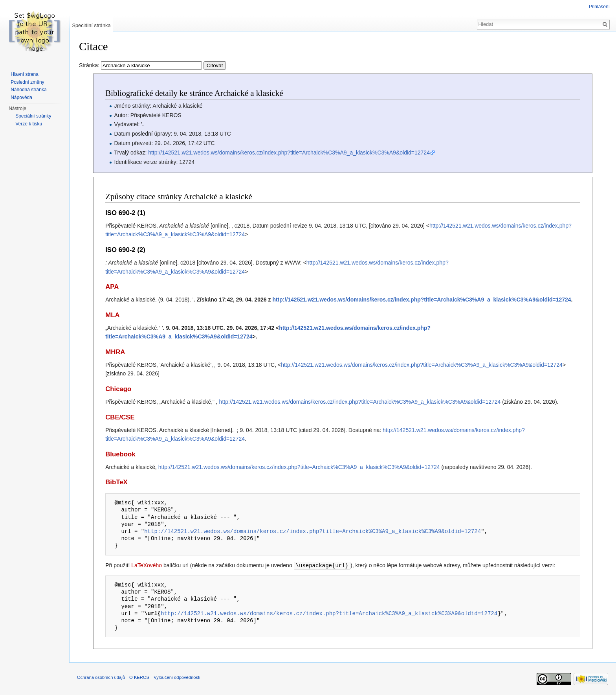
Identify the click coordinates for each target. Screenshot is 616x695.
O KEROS (139, 677)
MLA (112, 315)
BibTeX (116, 482)
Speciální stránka (91, 25)
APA (112, 287)
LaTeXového (147, 565)
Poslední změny (27, 82)
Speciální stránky (33, 116)
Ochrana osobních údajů (101, 677)
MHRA (115, 352)
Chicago (118, 389)
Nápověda (21, 97)
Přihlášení (599, 7)
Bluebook (120, 454)
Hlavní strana (25, 74)
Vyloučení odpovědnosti (177, 677)
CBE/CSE (120, 417)
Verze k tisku (29, 124)
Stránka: (152, 65)
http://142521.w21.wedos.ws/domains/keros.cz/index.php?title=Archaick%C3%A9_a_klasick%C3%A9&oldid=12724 (289, 153)
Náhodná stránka (28, 90)
